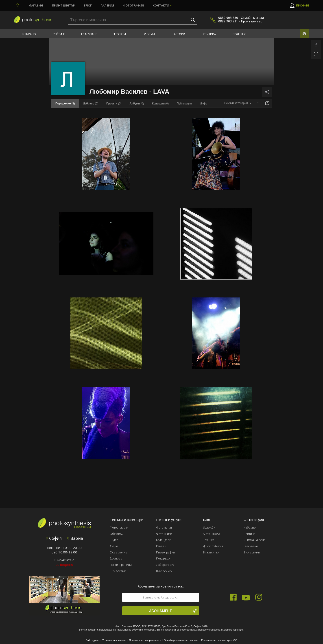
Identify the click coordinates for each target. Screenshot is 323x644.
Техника (209, 540)
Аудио (114, 546)
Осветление (118, 552)
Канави (161, 546)
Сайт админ (93, 640)
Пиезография (165, 552)
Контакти (161, 5)
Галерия (107, 5)
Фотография (133, 5)
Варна (75, 538)
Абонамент (173, 611)
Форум (149, 34)
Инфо (203, 104)
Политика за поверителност (145, 640)
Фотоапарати (119, 527)
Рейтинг (59, 34)
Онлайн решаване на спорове (181, 640)
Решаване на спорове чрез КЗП (219, 640)
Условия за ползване (114, 640)
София (54, 538)
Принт (63, 5)
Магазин (36, 5)
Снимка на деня (254, 540)
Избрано (29, 34)
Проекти (119, 34)
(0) (91, 104)
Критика (209, 34)
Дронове (116, 558)
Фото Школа (212, 534)
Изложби (209, 527)
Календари (164, 540)
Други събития (213, 546)
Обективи (117, 534)
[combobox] (238, 103)
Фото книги (164, 534)
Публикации (184, 104)
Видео (114, 540)
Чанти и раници (121, 565)
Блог (88, 5)
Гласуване (89, 34)
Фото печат (164, 527)
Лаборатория (165, 565)
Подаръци (163, 558)
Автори (179, 34)
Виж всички (118, 571)
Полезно (240, 34)
